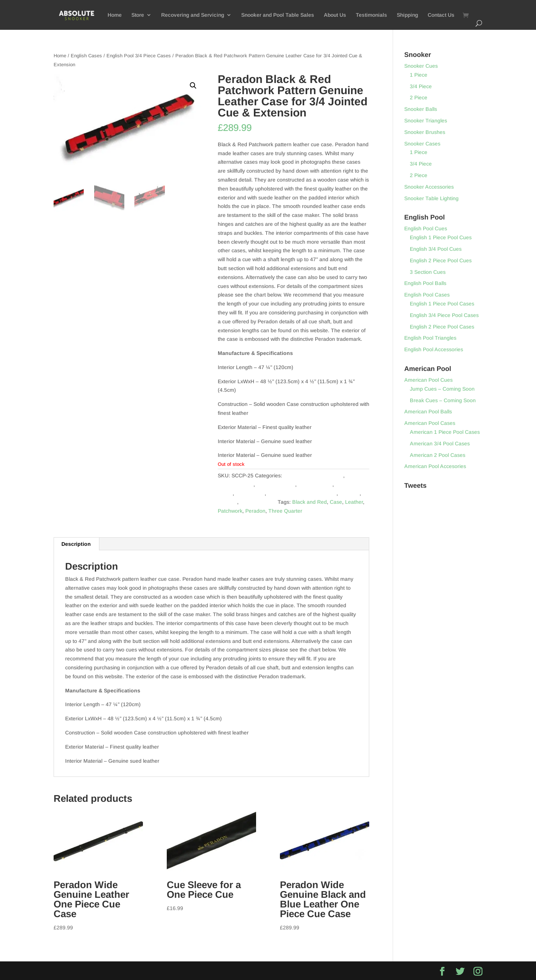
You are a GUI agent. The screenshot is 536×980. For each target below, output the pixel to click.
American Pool (315, 484)
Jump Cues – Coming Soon (442, 389)
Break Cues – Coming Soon (443, 400)
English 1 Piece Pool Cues (441, 237)
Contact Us (441, 15)
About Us (335, 15)
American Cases (276, 484)
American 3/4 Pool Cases (440, 443)
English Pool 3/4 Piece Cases (139, 56)
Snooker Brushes (425, 132)
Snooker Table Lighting (431, 198)
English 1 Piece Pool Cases (442, 304)
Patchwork (230, 511)
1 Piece (419, 75)
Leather (354, 502)
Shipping (407, 15)
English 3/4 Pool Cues (436, 249)
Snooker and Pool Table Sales (278, 15)
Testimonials (371, 15)
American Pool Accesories (435, 466)
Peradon (350, 493)
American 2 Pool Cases (438, 455)
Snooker (227, 502)
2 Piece (419, 97)
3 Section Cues (428, 272)
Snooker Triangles (426, 121)
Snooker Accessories (429, 187)
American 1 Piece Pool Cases (445, 432)
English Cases (86, 56)
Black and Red (310, 502)
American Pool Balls (428, 411)
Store (138, 15)
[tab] (76, 544)
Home (115, 15)
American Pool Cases (430, 423)
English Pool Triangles (430, 338)
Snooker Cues (421, 66)
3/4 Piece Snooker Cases (313, 475)
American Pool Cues (428, 380)
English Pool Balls (425, 283)
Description (76, 544)
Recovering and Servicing (193, 15)
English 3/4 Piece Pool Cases (444, 315)
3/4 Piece (421, 86)
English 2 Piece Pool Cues (441, 260)
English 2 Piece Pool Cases (442, 327)
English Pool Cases (427, 295)
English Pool (250, 493)
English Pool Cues (426, 228)
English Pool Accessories (434, 349)
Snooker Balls (421, 109)
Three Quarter (285, 511)
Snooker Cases (258, 502)
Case (336, 502)
